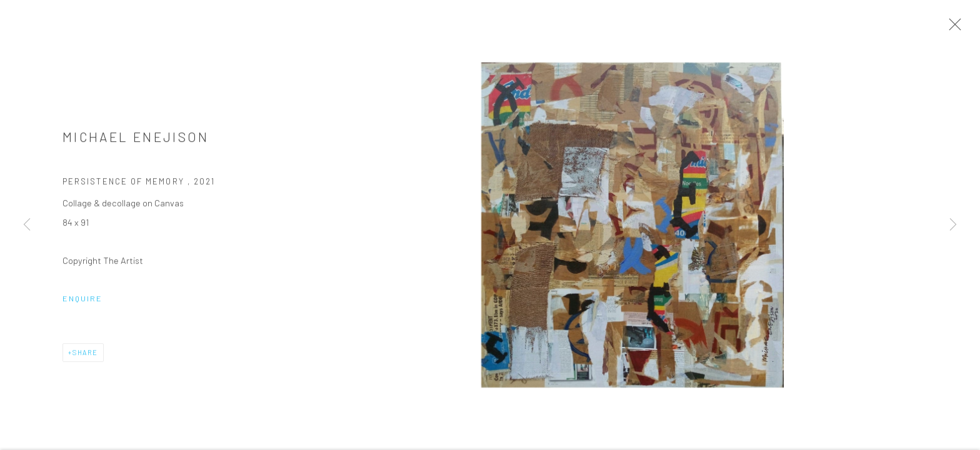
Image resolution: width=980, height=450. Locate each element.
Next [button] (953, 225)
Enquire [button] (82, 299)
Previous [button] (27, 225)
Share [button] (85, 353)
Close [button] (952, 28)
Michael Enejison (136, 138)
